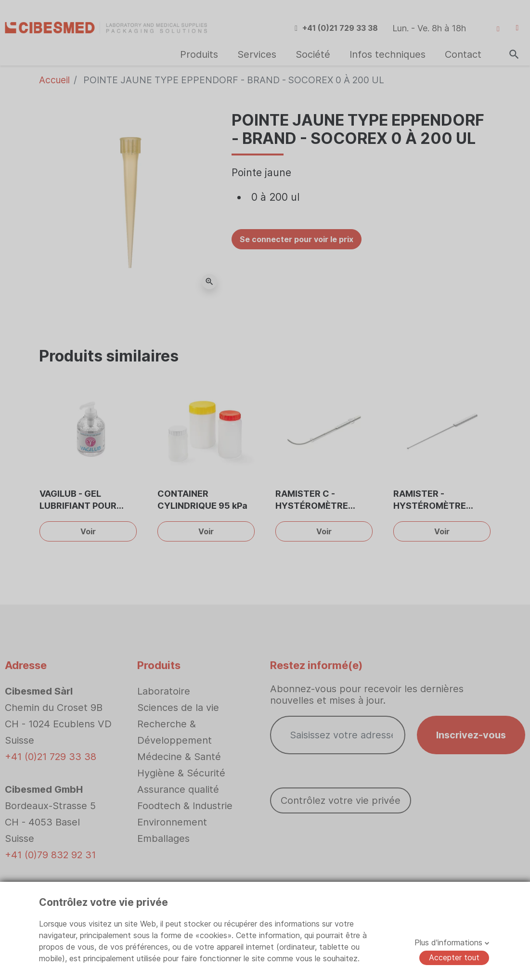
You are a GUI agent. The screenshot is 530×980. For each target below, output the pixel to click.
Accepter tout (454, 957)
